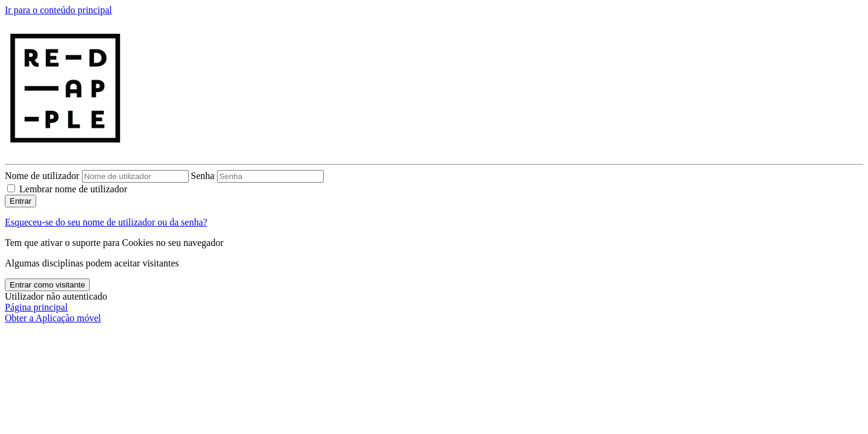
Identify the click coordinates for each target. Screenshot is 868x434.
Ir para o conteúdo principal (58, 10)
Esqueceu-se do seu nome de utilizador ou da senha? (106, 222)
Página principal (36, 307)
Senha (203, 176)
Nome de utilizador (43, 176)
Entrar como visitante (47, 285)
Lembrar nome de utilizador (73, 189)
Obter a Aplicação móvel (53, 318)
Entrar (20, 201)
